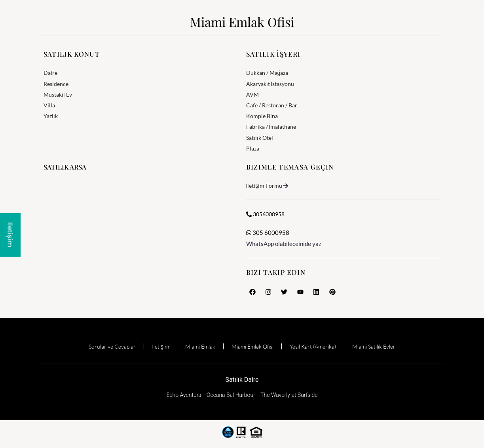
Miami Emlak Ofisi (242, 22)
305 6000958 (268, 233)
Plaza (253, 148)
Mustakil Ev (58, 94)
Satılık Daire (242, 380)
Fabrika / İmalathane (271, 127)
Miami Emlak (200, 346)
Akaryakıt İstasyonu (270, 84)
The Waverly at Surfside (289, 395)
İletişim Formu (264, 186)
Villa (49, 105)
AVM (252, 94)
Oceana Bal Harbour (231, 395)
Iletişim (160, 346)
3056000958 (265, 214)
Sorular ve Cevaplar (112, 346)
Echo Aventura (184, 395)
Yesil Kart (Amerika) (313, 346)
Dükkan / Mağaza (267, 73)
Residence (56, 84)
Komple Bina (262, 116)
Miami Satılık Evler (374, 346)
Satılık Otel (260, 138)
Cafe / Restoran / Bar (272, 105)
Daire (50, 73)
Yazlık (51, 116)
